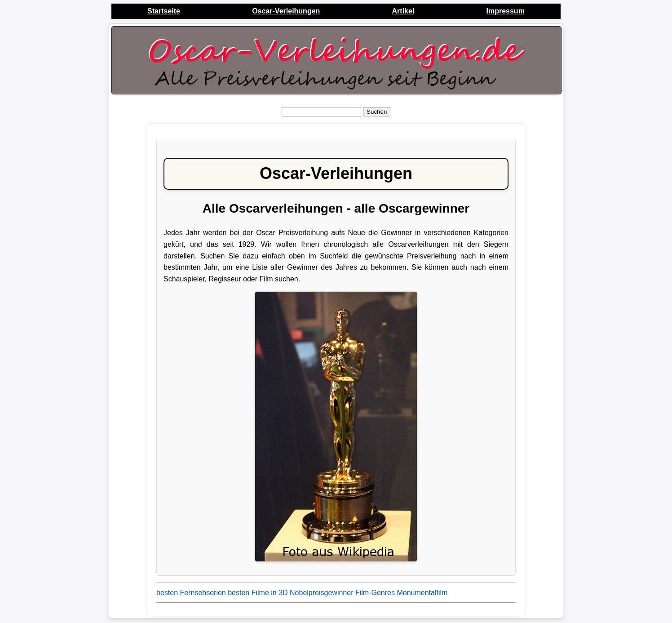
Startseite (164, 11)
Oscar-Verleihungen (286, 11)
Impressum (505, 11)
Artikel (403, 11)
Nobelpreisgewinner (321, 593)
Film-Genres (375, 593)
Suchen (377, 112)
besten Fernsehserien (191, 593)
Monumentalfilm (422, 593)
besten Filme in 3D (258, 593)
